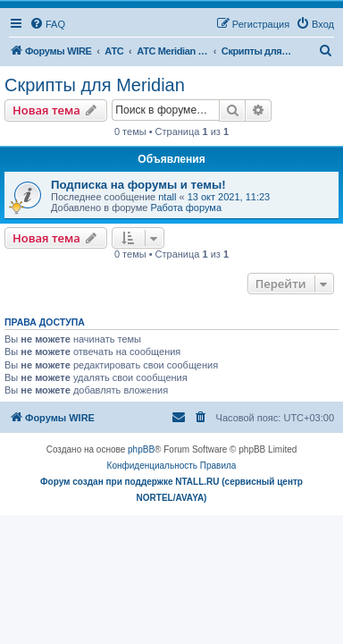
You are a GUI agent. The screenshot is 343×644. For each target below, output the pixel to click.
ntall (167, 197)
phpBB (141, 449)
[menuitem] (47, 24)
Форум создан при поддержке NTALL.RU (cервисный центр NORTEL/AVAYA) (171, 490)
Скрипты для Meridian (95, 85)
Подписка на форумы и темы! (138, 185)
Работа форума (186, 208)
